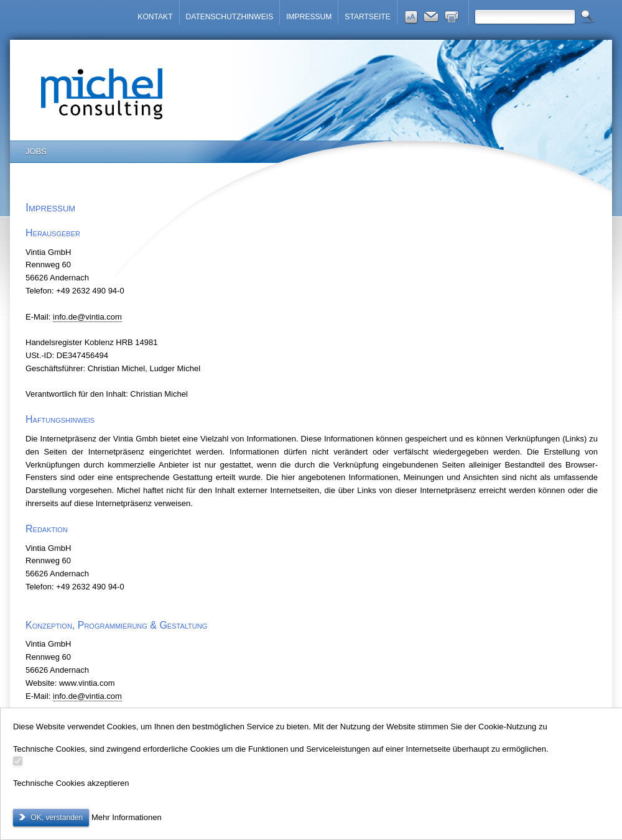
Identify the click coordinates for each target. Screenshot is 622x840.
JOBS (36, 151)
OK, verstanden (56, 818)
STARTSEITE (367, 17)
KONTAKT (155, 17)
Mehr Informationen (127, 817)
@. (87, 317)
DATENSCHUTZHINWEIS (230, 17)
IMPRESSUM (309, 17)
